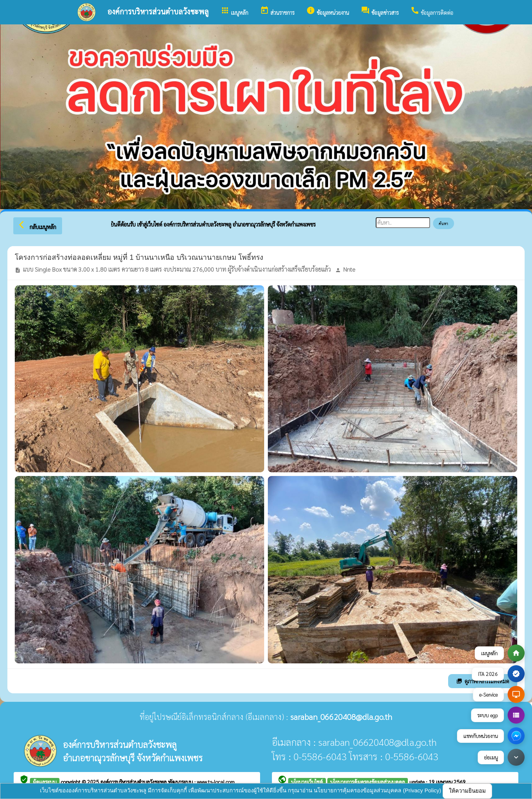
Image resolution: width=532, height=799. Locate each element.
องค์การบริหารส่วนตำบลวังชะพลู (134, 782)
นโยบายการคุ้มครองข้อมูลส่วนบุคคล (368, 782)
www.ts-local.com (216, 782)
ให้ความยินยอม (467, 791)
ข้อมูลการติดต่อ (432, 11)
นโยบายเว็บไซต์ (307, 782)
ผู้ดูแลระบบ (45, 782)
